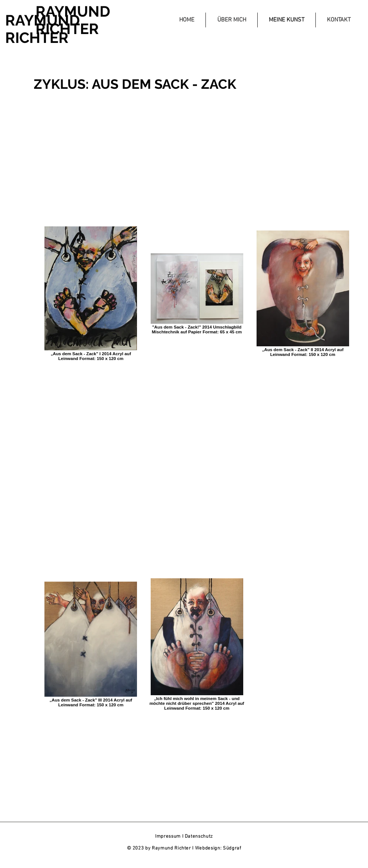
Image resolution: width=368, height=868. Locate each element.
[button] (231, 20)
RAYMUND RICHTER (43, 29)
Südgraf (232, 848)
